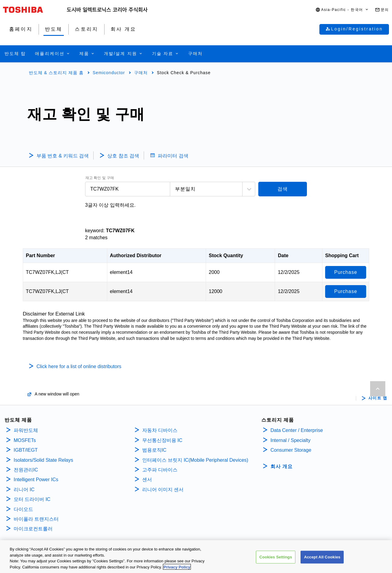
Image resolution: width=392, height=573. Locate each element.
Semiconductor (109, 73)
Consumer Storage (291, 450)
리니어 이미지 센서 (163, 490)
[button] (342, 10)
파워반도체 (26, 430)
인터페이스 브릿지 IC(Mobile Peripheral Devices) (195, 460)
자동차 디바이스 (160, 430)
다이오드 (23, 509)
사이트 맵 (378, 398)
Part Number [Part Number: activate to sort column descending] (40, 255)
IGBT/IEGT (26, 450)
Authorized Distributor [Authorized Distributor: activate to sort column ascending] (136, 255)
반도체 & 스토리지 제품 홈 (56, 73)
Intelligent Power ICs (36, 480)
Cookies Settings (276, 560)
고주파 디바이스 (161, 470)
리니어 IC (24, 490)
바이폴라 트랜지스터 (36, 519)
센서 (147, 480)
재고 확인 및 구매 (100, 178)
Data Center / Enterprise (297, 430)
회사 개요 (282, 466)
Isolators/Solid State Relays (43, 460)
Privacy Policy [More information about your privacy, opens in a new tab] (177, 570)
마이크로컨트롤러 (33, 529)
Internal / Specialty (291, 440)
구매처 (141, 73)
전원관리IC (26, 470)
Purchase (346, 272)
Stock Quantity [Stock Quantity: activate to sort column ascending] (226, 255)
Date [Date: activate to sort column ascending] (283, 255)
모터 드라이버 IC (32, 499)
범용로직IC (154, 450)
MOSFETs (25, 440)
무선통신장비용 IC (163, 440)
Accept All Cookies (322, 560)
